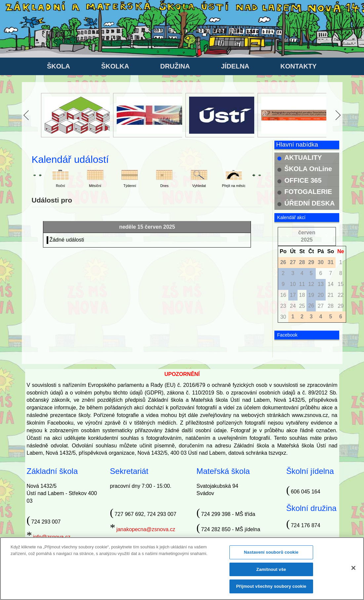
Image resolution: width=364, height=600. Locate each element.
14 (331, 284)
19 (311, 295)
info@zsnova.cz (52, 537)
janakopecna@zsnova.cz (146, 529)
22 (341, 295)
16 (283, 295)
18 (302, 295)
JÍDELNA (235, 66)
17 (293, 295)
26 (311, 306)
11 (302, 284)
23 (283, 306)
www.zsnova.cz (310, 415)
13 (321, 284)
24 (293, 306)
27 (321, 306)
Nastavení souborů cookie (271, 554)
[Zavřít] (353, 570)
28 (331, 306)
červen (307, 232)
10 (293, 284)
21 (331, 295)
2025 (307, 240)
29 (341, 306)
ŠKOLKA (115, 66)
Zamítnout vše (271, 571)
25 (302, 306)
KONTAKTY (299, 66)
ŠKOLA (59, 66)
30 (283, 317)
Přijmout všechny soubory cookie (271, 589)
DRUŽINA (175, 66)
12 (311, 284)
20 (321, 295)
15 (341, 284)
